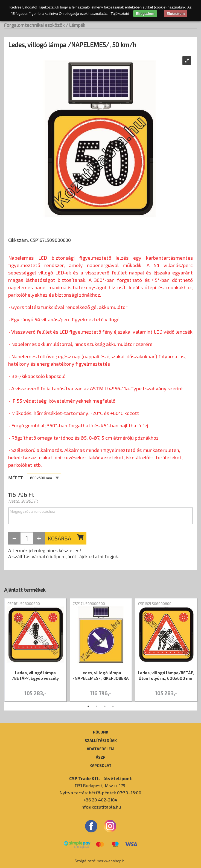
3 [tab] (105, 706)
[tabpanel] (35, 650)
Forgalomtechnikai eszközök (34, 25)
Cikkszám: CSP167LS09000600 (40, 240)
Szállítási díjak (101, 740)
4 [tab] (113, 706)
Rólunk (101, 732)
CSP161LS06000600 (24, 604)
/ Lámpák (75, 25)
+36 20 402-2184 (100, 800)
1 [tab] (88, 706)
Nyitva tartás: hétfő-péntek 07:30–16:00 (100, 793)
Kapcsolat (100, 765)
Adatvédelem (100, 749)
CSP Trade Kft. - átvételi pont (100, 778)
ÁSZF (100, 757)
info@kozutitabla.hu (101, 807)
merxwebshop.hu (112, 861)
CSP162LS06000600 (155, 604)
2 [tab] (97, 706)
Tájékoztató (120, 14)
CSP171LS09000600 (89, 604)
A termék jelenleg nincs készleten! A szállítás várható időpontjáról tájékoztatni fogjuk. (64, 553)
